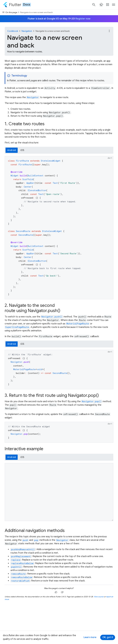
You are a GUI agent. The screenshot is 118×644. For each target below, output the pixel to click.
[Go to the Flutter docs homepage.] (17, 5)
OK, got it (108, 637)
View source (99, 597)
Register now (83, 19)
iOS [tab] (22, 150)
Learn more (90, 637)
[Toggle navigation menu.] (114, 5)
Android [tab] (12, 150)
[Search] (94, 5)
